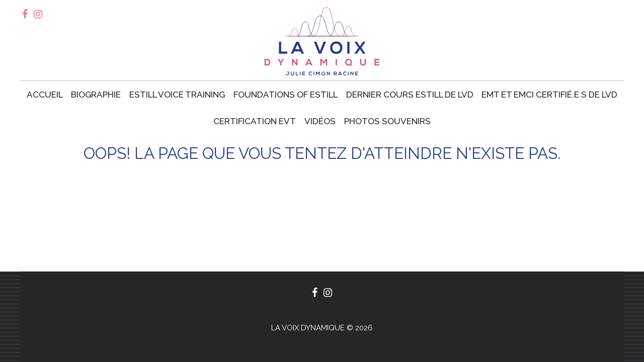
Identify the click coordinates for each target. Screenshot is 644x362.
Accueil (45, 95)
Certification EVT (255, 121)
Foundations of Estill (286, 95)
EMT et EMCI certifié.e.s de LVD (549, 95)
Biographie (96, 95)
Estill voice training (177, 95)
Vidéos (320, 121)
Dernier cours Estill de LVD (410, 95)
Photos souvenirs (387, 121)
